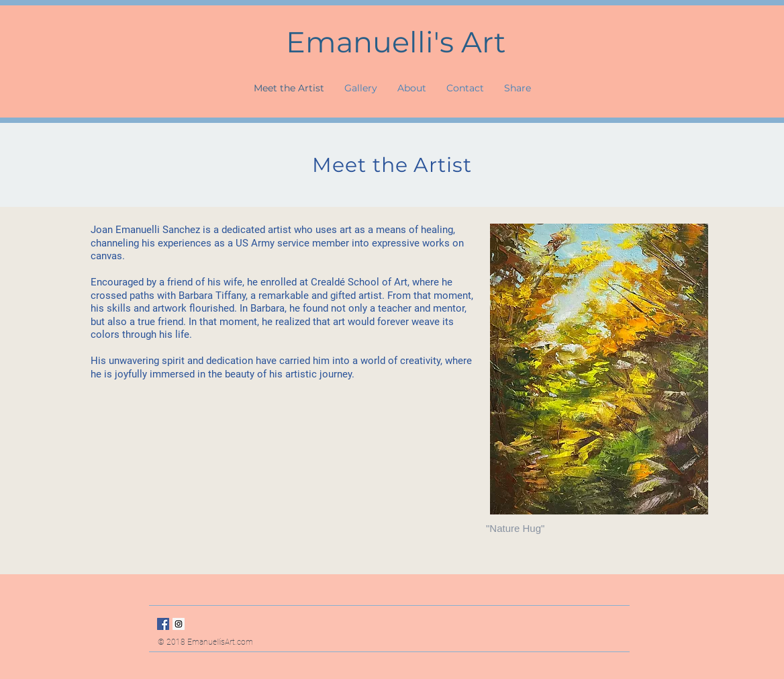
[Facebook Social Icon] (163, 624)
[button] (412, 88)
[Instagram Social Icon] (179, 624)
